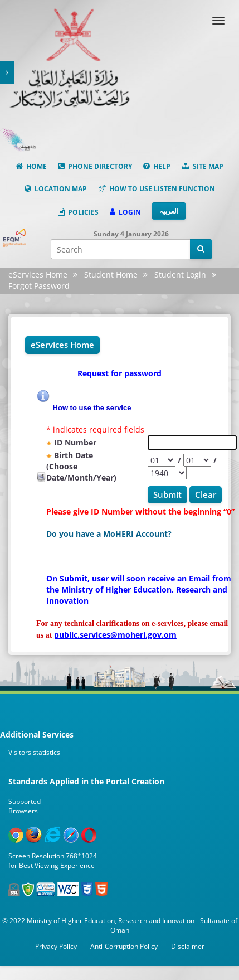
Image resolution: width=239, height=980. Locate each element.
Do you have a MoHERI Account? (109, 534)
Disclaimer (188, 946)
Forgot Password (39, 286)
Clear (206, 494)
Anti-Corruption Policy (124, 946)
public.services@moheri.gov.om (115, 635)
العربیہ (169, 211)
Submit (167, 494)
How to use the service (92, 407)
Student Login (180, 275)
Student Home (111, 275)
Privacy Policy (56, 946)
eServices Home (38, 275)
